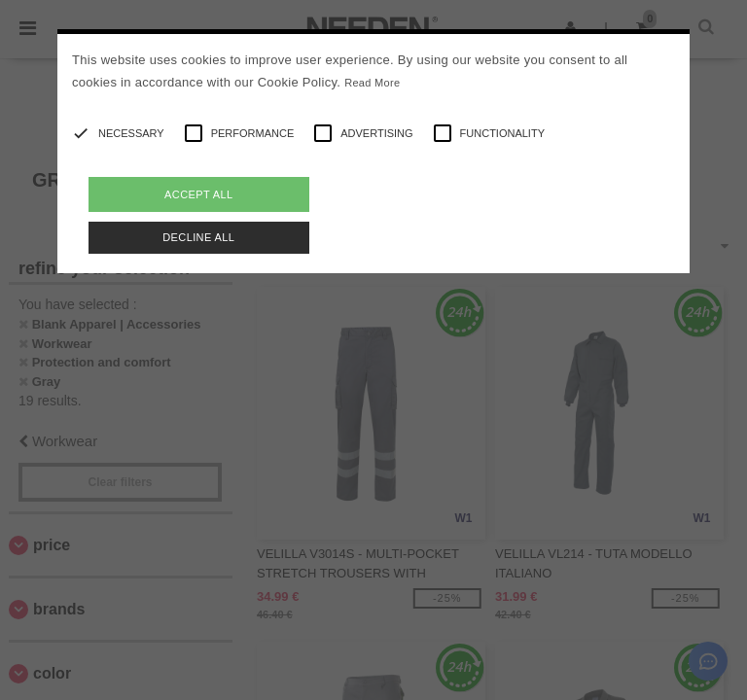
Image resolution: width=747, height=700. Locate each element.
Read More (372, 83)
